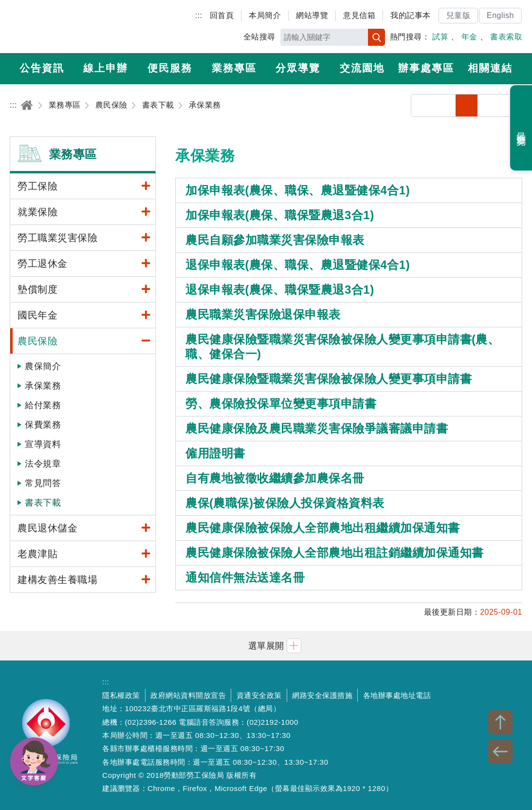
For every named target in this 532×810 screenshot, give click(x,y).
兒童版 (459, 15)
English (500, 15)
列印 (445, 105)
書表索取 (506, 37)
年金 (469, 37)
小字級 (467, 105)
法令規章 (43, 464)
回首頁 (222, 15)
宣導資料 (43, 444)
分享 (422, 105)
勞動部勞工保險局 (66, 27)
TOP (500, 722)
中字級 (489, 105)
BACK (500, 752)
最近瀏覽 (522, 128)
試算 (440, 37)
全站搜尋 (259, 37)
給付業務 (43, 405)
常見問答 (43, 483)
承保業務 (43, 386)
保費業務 (43, 425)
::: (199, 15)
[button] (266, 646)
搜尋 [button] (376, 37)
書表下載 (43, 503)
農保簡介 (43, 366)
